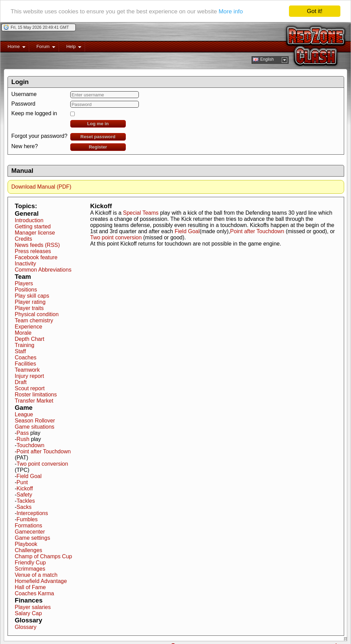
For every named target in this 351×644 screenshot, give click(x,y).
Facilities (25, 363)
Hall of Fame (30, 587)
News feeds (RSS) (37, 245)
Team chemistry (34, 320)
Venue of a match (36, 575)
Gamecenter (30, 531)
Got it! (314, 11)
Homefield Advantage (41, 581)
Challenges (28, 550)
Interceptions (32, 513)
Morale (23, 332)
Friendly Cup (30, 562)
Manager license (35, 232)
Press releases (33, 251)
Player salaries (33, 607)
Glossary (26, 627)
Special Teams (141, 212)
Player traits (29, 308)
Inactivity (25, 263)
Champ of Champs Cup (43, 556)
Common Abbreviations (43, 269)
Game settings (32, 538)
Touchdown (30, 445)
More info (231, 11)
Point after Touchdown (44, 451)
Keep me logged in (34, 113)
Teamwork (27, 369)
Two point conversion (42, 463)
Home (13, 47)
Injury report (29, 376)
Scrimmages (30, 568)
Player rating (30, 302)
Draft (21, 382)
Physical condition (37, 314)
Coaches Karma (34, 593)
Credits (23, 238)
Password (23, 103)
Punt (22, 482)
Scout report (30, 388)
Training (25, 345)
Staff (20, 351)
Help (70, 47)
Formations (28, 525)
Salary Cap (28, 613)
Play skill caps (32, 295)
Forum (42, 47)
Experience (28, 326)
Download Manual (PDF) (41, 186)
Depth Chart (29, 339)
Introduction (29, 220)
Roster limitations (36, 394)
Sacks (24, 507)
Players (24, 283)
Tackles (26, 500)
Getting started (33, 226)
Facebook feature (36, 257)
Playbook (26, 544)
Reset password (98, 136)
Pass (23, 433)
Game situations (35, 426)
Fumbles (27, 519)
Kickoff (25, 488)
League (24, 414)
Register (98, 147)
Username (24, 94)
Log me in (98, 123)
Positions (26, 289)
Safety (24, 494)
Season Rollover (35, 420)
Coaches (26, 357)
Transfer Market (34, 400)
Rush (23, 439)
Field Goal (29, 476)
